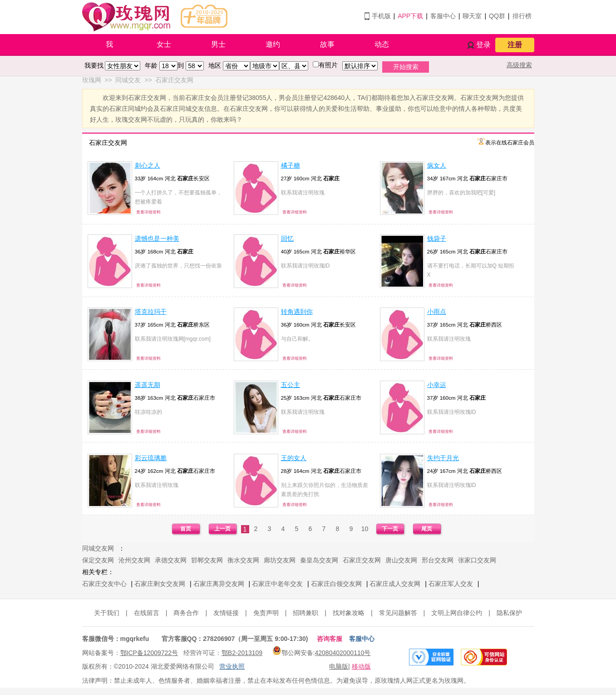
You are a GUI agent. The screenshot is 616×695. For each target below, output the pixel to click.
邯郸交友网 (207, 560)
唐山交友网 (401, 560)
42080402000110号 (342, 653)
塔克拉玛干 (151, 312)
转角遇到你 (297, 312)
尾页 (427, 529)
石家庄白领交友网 (336, 584)
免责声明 (266, 613)
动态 (382, 44)
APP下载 (410, 16)
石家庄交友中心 (104, 584)
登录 (483, 45)
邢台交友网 (438, 560)
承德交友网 (171, 560)
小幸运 (437, 385)
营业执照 (232, 666)
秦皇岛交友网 (319, 560)
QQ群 (497, 16)
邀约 (273, 44)
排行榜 (522, 16)
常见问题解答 (398, 613)
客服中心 (443, 16)
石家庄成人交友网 (395, 584)
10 (365, 529)
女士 (164, 44)
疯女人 (437, 165)
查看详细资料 (148, 212)
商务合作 (186, 613)
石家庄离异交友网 (219, 584)
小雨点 (437, 312)
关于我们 (107, 613)
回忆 (287, 238)
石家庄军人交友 (451, 584)
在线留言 (147, 613)
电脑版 (339, 666)
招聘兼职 (306, 613)
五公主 (291, 385)
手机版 (381, 16)
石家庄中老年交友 (277, 584)
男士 (218, 44)
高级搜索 (519, 65)
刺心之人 (148, 165)
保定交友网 (98, 560)
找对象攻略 (349, 613)
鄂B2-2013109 (242, 653)
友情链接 (226, 613)
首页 (186, 529)
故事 (327, 44)
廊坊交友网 (280, 560)
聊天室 (472, 16)
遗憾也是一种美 (157, 238)
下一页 (390, 529)
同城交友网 (98, 548)
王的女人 (294, 458)
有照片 (328, 65)
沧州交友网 (134, 560)
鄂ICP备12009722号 (149, 653)
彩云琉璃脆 (151, 458)
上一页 (222, 529)
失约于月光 (443, 458)
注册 (515, 45)
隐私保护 (509, 613)
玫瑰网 (92, 80)
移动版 (361, 666)
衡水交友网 (243, 560)
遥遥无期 (148, 385)
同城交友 (128, 80)
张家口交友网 (477, 560)
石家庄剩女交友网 (160, 584)
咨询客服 (330, 639)
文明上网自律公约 (457, 613)
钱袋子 (437, 238)
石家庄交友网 (174, 80)
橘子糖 (291, 165)
